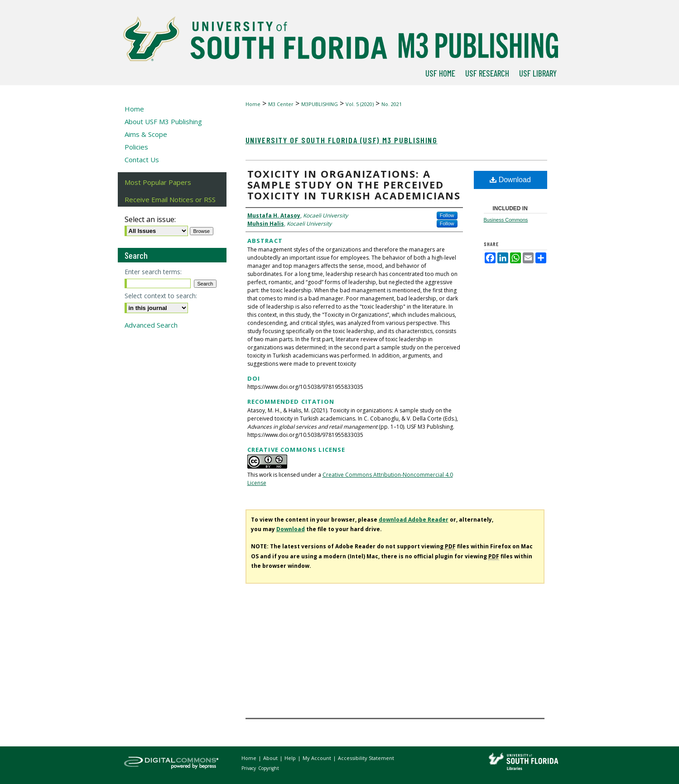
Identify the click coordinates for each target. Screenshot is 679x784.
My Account (318, 758)
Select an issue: (150, 219)
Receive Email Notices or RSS (170, 199)
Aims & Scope (146, 134)
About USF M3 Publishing (163, 121)
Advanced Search (151, 325)
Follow (447, 215)
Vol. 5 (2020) (360, 104)
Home (253, 104)
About (271, 758)
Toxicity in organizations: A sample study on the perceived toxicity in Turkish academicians (354, 184)
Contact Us (142, 160)
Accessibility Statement (366, 758)
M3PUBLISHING (320, 104)
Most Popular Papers (158, 182)
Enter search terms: (153, 272)
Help (291, 758)
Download (510, 180)
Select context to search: (161, 296)
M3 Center (281, 104)
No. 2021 (392, 104)
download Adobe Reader (414, 520)
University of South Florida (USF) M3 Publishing (342, 140)
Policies (136, 147)
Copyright (269, 768)
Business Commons (506, 220)
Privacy (249, 768)
